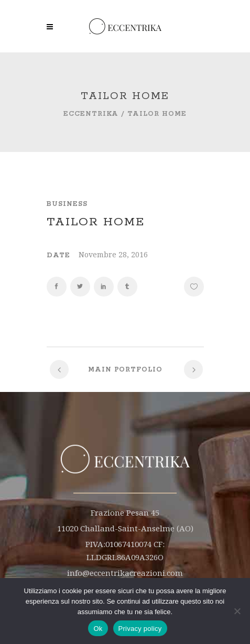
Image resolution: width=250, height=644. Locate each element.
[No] (237, 611)
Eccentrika (91, 114)
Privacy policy (140, 629)
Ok (98, 629)
